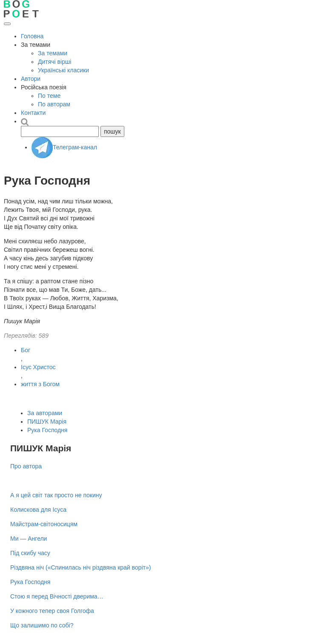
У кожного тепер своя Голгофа (52, 611)
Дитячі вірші (54, 62)
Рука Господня (47, 430)
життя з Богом (40, 384)
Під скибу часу (30, 553)
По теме (49, 96)
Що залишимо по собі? (42, 625)
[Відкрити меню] (7, 24)
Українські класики (63, 70)
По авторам (54, 104)
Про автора (26, 466)
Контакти (33, 113)
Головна (32, 36)
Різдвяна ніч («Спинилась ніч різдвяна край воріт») (80, 567)
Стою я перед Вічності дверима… (57, 596)
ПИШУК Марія (47, 422)
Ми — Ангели (29, 539)
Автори (31, 79)
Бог (26, 350)
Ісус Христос (38, 367)
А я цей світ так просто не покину (56, 495)
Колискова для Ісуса (38, 510)
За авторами (45, 413)
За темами (53, 53)
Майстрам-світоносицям (44, 524)
